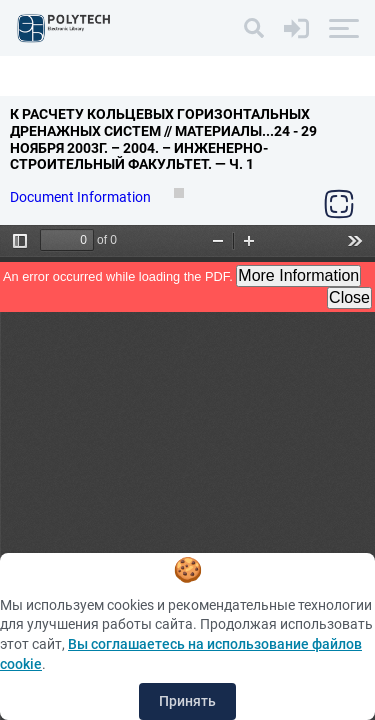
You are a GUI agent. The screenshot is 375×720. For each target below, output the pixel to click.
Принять (187, 701)
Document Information (82, 197)
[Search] (254, 28)
